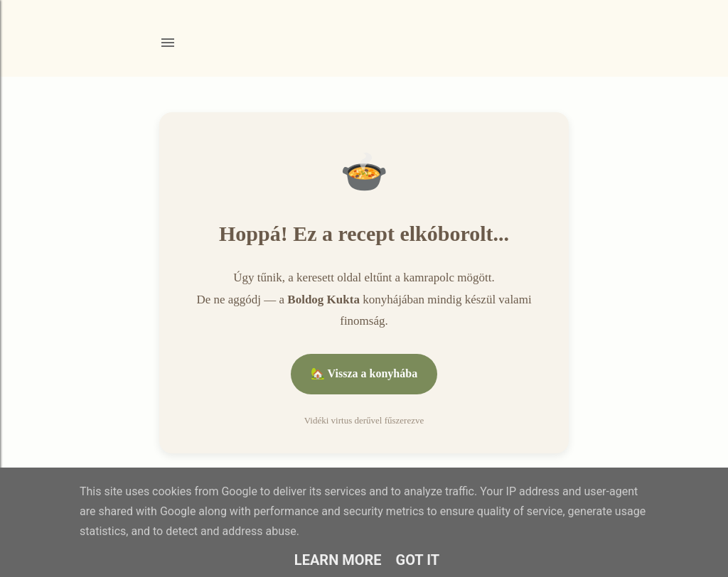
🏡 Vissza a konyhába (364, 373)
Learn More (338, 560)
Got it (418, 560)
